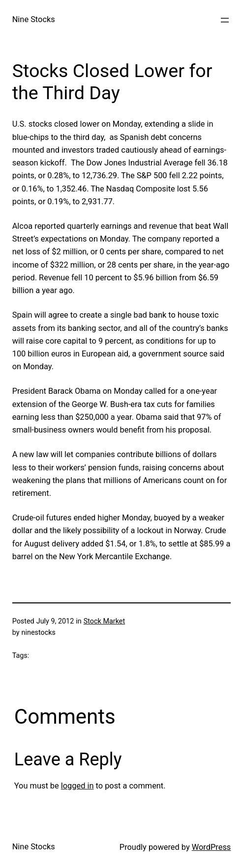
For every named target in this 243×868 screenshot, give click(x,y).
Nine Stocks (34, 19)
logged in (77, 786)
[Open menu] (225, 20)
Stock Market (104, 621)
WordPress (212, 847)
